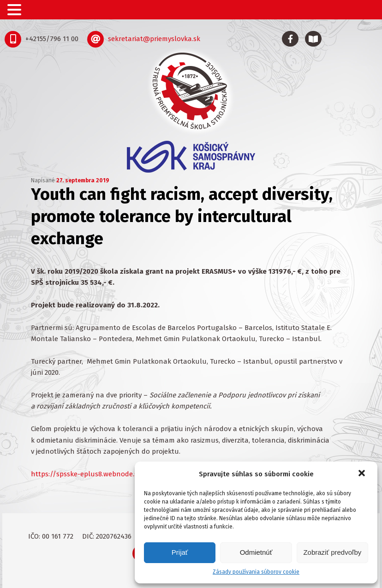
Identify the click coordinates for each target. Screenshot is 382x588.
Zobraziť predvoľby (332, 552)
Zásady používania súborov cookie (256, 572)
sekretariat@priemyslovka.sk (154, 39)
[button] (363, 474)
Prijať (180, 552)
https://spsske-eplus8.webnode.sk (86, 474)
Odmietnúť (256, 552)
